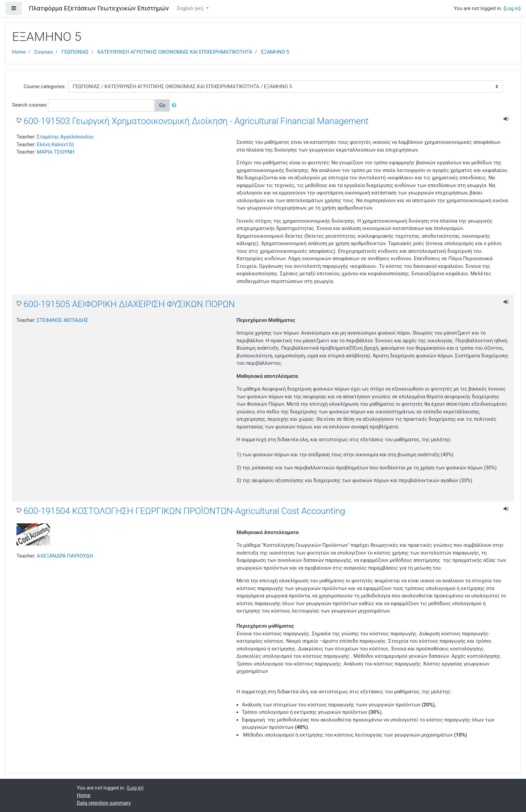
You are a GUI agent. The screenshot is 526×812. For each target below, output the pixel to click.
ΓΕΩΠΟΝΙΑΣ (75, 52)
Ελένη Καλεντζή (55, 144)
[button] (175, 105)
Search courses (29, 105)
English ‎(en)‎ (191, 8)
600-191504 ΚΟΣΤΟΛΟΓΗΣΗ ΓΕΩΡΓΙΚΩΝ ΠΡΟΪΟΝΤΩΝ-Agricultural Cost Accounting (184, 511)
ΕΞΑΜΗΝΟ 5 (275, 52)
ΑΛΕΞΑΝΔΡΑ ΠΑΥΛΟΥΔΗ (65, 556)
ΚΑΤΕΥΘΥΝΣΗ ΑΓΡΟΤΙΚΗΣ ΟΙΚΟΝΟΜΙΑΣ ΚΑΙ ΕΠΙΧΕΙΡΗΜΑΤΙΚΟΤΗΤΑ (175, 52)
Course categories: (45, 86)
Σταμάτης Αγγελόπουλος (65, 137)
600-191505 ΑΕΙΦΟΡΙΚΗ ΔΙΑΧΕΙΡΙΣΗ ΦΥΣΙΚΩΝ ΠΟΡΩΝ (129, 304)
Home (19, 52)
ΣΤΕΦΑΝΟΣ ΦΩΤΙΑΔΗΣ (63, 320)
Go (162, 105)
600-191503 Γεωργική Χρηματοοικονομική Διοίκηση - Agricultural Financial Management (196, 121)
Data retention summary (104, 803)
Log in (512, 8)
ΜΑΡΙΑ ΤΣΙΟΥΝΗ (56, 152)
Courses (43, 52)
